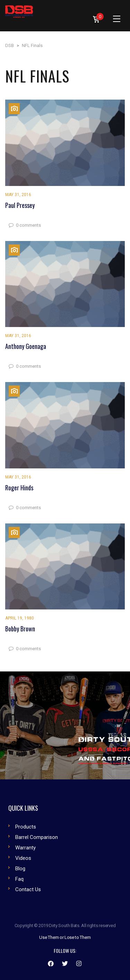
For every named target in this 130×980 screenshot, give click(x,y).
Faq (19, 879)
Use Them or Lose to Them (65, 937)
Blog (20, 869)
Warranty (25, 848)
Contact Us (28, 889)
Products (26, 827)
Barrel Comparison (37, 837)
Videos (23, 858)
